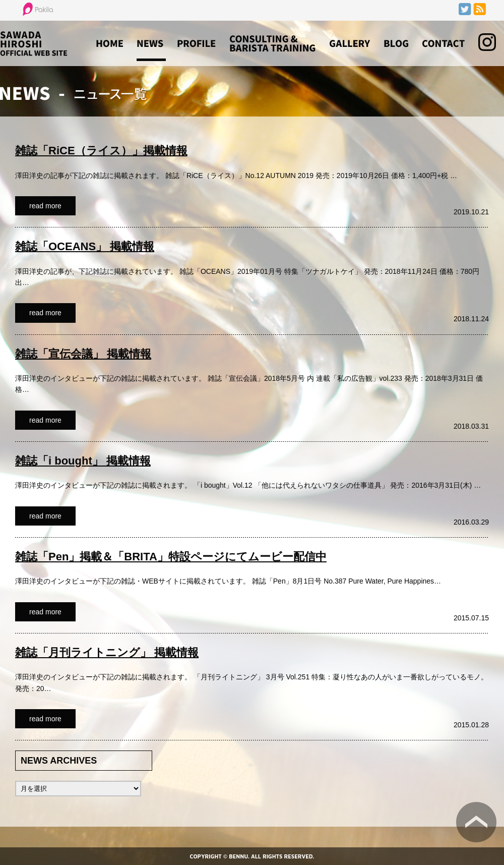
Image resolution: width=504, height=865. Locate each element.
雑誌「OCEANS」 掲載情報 (85, 246)
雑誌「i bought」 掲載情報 (83, 461)
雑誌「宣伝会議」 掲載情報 (83, 354)
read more (45, 206)
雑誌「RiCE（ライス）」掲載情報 (101, 151)
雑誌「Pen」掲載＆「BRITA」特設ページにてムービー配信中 (171, 557)
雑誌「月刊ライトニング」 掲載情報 (107, 652)
